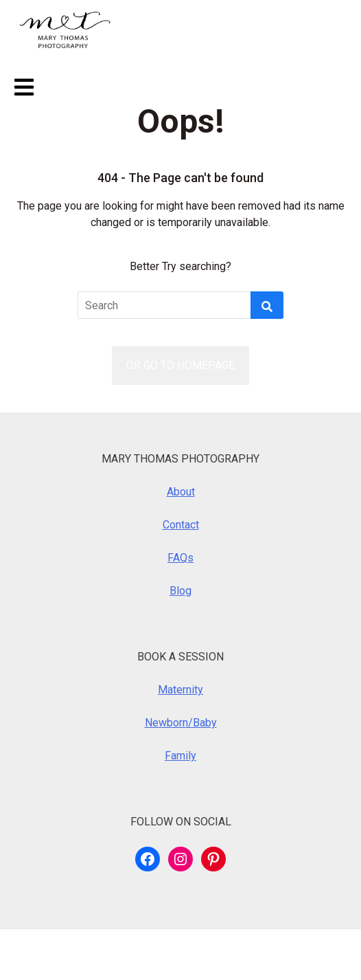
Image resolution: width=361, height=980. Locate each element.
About (181, 492)
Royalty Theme (270, 954)
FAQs (180, 558)
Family (180, 756)
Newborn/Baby (181, 723)
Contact (181, 525)
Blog (180, 591)
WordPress (100, 954)
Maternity (180, 690)
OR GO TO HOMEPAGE (180, 365)
